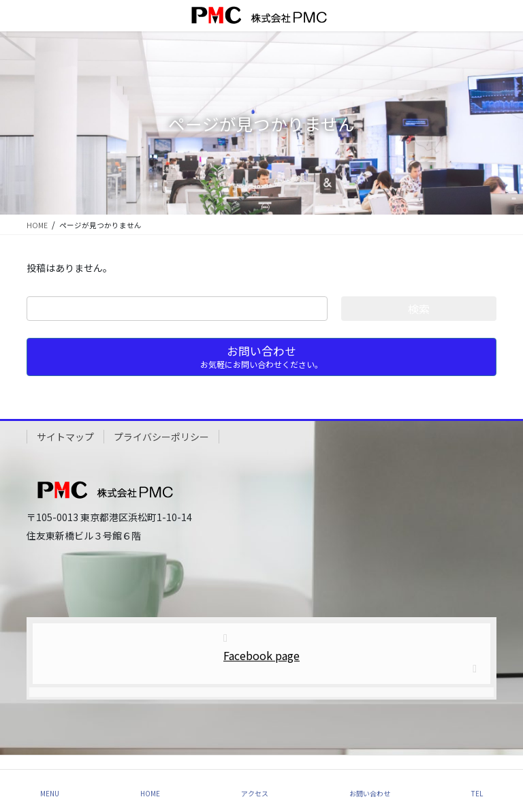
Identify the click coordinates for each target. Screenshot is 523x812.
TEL (477, 793)
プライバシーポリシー (161, 437)
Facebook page (261, 655)
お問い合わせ (370, 793)
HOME (150, 793)
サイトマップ (65, 437)
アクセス (255, 793)
